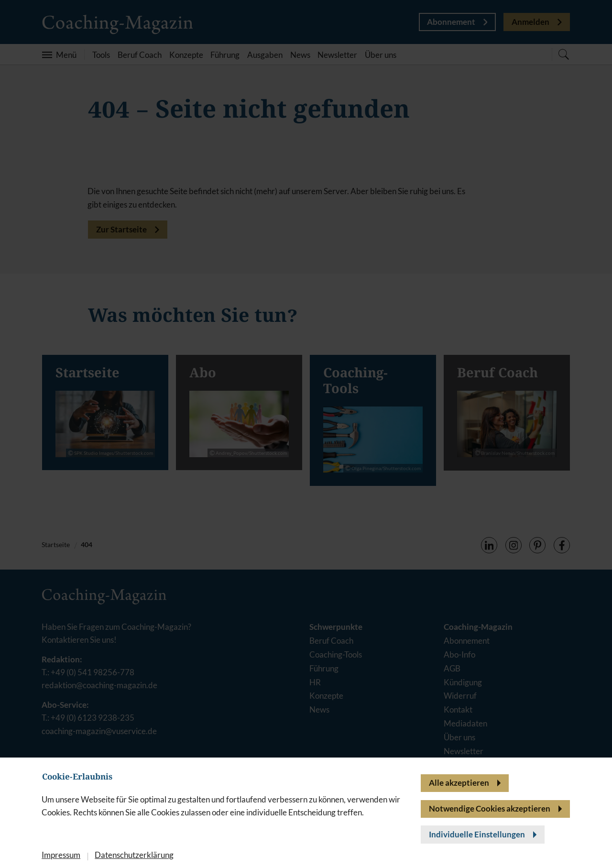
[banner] (306, 434)
